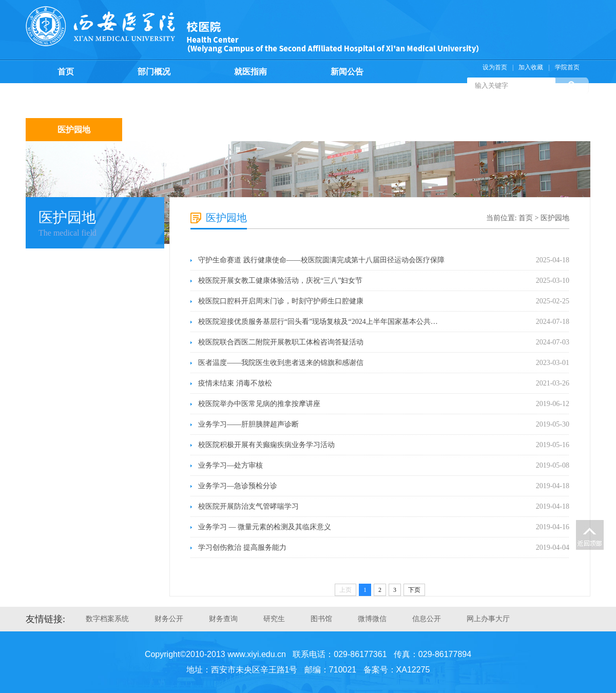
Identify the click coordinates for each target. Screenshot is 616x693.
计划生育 (363, 95)
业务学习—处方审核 (230, 465)
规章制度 (74, 95)
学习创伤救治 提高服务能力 (242, 547)
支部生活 (460, 107)
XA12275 (413, 670)
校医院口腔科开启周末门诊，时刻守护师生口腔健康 (281, 301)
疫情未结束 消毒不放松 (235, 383)
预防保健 (170, 95)
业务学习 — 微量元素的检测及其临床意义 (265, 527)
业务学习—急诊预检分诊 (238, 486)
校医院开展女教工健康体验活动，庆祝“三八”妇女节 (280, 281)
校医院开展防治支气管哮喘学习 (248, 506)
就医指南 (251, 72)
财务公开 (169, 619)
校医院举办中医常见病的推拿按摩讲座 (259, 404)
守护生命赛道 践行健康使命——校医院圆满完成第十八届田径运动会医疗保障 (321, 260)
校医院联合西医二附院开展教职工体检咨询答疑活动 (281, 342)
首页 (66, 72)
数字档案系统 (107, 619)
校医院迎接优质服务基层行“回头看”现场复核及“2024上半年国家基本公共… (318, 322)
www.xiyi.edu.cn (257, 654)
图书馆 (321, 619)
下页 (414, 590)
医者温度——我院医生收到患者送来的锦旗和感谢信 (281, 363)
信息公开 (427, 619)
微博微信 (372, 619)
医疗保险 (267, 95)
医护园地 (74, 130)
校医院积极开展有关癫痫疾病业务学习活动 (266, 445)
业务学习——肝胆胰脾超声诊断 (248, 424)
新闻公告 (347, 72)
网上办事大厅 (488, 619)
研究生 (274, 619)
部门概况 (154, 72)
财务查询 (223, 619)
